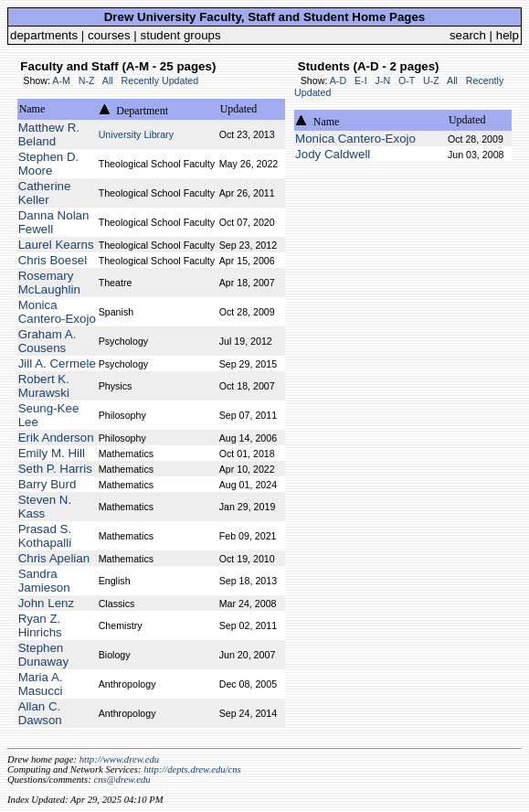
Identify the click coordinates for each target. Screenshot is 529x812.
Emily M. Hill (52, 453)
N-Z (87, 80)
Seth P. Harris (55, 469)
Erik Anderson (56, 438)
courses (109, 35)
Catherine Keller (45, 193)
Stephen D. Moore (49, 164)
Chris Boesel (53, 260)
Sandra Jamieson (44, 581)
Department (142, 111)
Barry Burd (48, 484)
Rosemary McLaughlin (49, 283)
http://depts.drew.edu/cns (192, 769)
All (108, 80)
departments (44, 35)
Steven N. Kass (45, 507)
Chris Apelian (54, 558)
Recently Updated (160, 80)
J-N (383, 80)
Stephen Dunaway (44, 655)
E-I (361, 80)
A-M (61, 80)
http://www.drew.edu (119, 759)
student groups (181, 35)
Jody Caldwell (333, 154)
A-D (338, 80)
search (468, 35)
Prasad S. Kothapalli (45, 536)
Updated (239, 109)
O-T (407, 80)
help (508, 35)
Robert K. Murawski (44, 386)
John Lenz (47, 603)
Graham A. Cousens (48, 341)
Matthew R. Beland (49, 134)
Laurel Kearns (56, 245)
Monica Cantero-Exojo (57, 312)
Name (32, 109)
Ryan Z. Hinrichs (40, 625)
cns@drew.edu (122, 780)
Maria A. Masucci (41, 684)
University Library (136, 134)
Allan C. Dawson (40, 713)
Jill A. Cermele (57, 363)
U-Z (431, 80)
